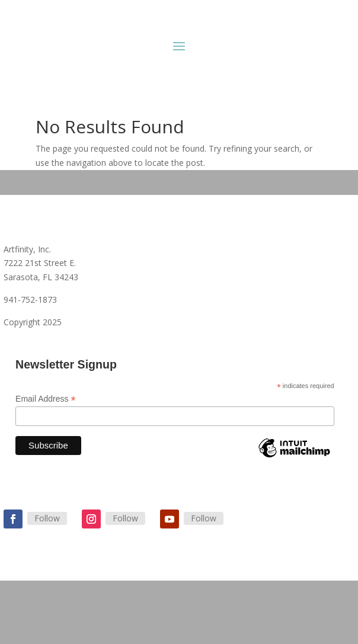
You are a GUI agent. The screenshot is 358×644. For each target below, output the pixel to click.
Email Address (46, 399)
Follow (47, 518)
